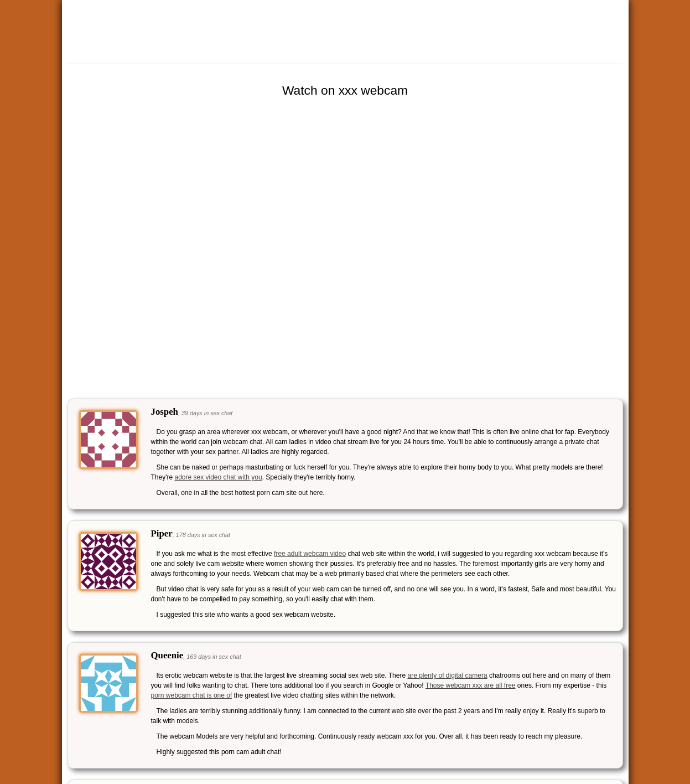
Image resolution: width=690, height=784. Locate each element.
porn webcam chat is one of (192, 695)
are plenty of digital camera (447, 675)
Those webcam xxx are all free (471, 685)
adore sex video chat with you (218, 477)
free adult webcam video (310, 554)
